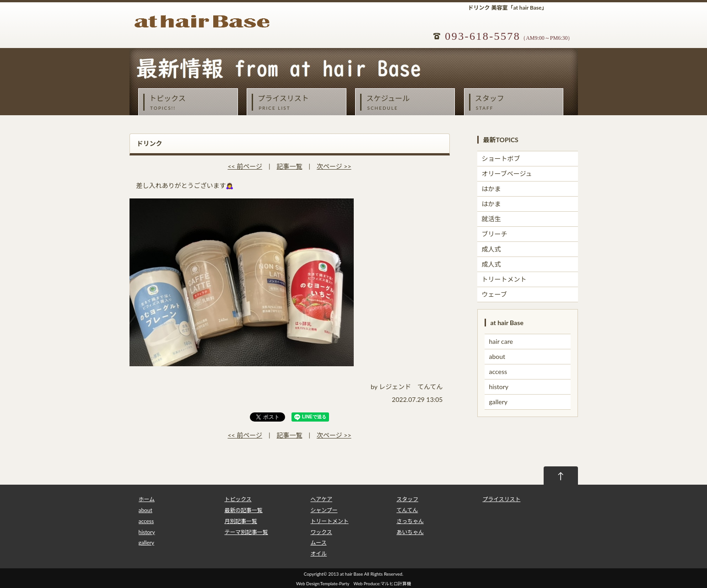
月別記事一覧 (240, 521)
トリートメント (504, 279)
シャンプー (324, 510)
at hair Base (351, 574)
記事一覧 (290, 166)
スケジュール (407, 103)
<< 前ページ (245, 166)
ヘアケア (321, 499)
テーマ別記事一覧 (246, 532)
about (497, 356)
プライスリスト (299, 103)
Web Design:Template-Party (323, 584)
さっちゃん (410, 521)
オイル (318, 553)
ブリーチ (495, 234)
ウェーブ (494, 294)
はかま (491, 189)
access (498, 372)
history (499, 387)
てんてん (407, 510)
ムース (318, 543)
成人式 (491, 249)
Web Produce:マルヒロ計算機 (383, 584)
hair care (501, 341)
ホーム (147, 499)
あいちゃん (410, 532)
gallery (499, 402)
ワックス (321, 532)
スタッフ (516, 103)
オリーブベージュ (507, 174)
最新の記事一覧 (243, 510)
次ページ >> (334, 166)
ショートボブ (501, 158)
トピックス (190, 103)
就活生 (491, 219)
